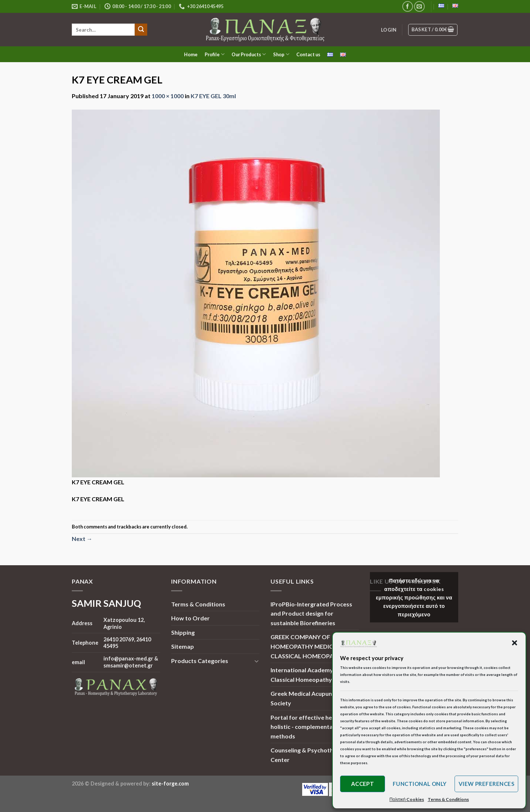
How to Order (190, 618)
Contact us (308, 54)
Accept (363, 784)
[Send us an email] (419, 6)
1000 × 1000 (168, 96)
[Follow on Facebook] (408, 6)
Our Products (249, 54)
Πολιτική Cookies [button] (407, 799)
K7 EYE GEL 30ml (213, 96)
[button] (515, 643)
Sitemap (183, 646)
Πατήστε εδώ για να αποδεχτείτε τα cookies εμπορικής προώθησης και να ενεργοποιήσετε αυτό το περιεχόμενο (414, 597)
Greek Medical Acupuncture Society (309, 698)
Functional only (420, 784)
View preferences (486, 784)
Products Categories (200, 661)
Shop (281, 54)
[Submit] (141, 30)
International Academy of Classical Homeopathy (305, 675)
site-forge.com (170, 783)
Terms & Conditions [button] (448, 799)
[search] (103, 30)
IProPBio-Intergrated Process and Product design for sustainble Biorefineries (311, 613)
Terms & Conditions (198, 604)
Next (82, 539)
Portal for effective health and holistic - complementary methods (312, 727)
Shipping (183, 632)
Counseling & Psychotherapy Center (310, 755)
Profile (215, 54)
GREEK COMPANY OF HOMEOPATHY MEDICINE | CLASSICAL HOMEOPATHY (308, 646)
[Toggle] (257, 661)
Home (191, 54)
